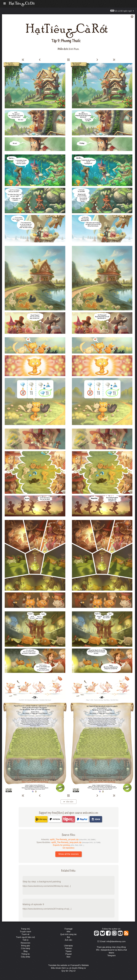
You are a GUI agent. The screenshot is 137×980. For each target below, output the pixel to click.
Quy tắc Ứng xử (68, 971)
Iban (68, 957)
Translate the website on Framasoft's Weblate (68, 965)
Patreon (68, 948)
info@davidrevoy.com (116, 941)
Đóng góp (25, 946)
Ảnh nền (68, 940)
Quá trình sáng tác (69, 934)
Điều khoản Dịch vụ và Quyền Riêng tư (69, 968)
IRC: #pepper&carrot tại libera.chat (112, 950)
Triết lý (25, 940)
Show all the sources (68, 854)
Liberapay (68, 946)
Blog (25, 951)
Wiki (68, 932)
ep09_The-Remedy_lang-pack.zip (76, 842)
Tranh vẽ (26, 934)
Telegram (112, 956)
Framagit (68, 929)
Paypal (68, 954)
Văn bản (70, 802)
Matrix (112, 953)
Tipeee (68, 951)
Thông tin (26, 954)
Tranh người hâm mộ (25, 937)
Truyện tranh (25, 932)
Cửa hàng (25, 948)
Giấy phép (26, 957)
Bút (68, 937)
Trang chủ (26, 929)
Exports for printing (68, 845)
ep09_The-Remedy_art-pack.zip (73, 839)
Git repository (68, 848)
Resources (25, 943)
